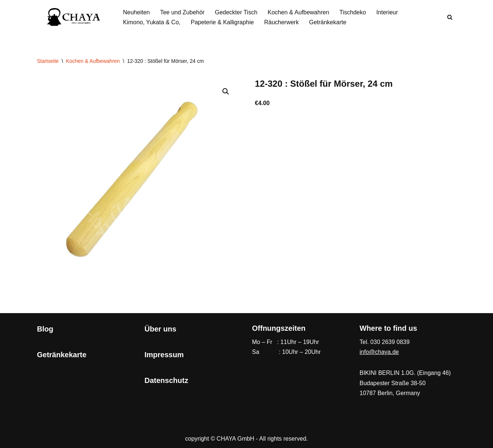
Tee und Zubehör (182, 12)
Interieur (387, 12)
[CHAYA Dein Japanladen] (74, 17)
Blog (45, 329)
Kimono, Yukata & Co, (152, 22)
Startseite (48, 61)
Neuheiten (137, 12)
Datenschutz (166, 380)
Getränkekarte (328, 22)
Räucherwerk (281, 22)
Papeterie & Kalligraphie (222, 22)
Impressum (164, 355)
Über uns (160, 329)
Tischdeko (353, 12)
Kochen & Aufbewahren (298, 12)
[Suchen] (450, 17)
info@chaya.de (379, 352)
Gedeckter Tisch (236, 12)
